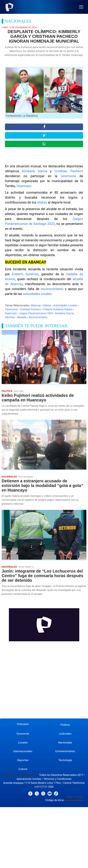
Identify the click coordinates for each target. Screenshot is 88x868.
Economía (23, 734)
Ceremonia (11, 309)
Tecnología (65, 760)
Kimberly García (35, 171)
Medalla (22, 317)
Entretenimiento (65, 751)
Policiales (23, 724)
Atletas (47, 305)
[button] (81, 7)
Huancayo (24, 186)
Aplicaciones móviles (29, 779)
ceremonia (68, 176)
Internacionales (23, 751)
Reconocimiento (38, 317)
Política (65, 725)
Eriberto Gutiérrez (25, 274)
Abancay (36, 305)
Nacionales (65, 742)
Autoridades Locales (65, 305)
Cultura (23, 769)
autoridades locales (37, 294)
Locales (23, 742)
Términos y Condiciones (57, 779)
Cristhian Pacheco (69, 171)
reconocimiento (52, 289)
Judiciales (65, 734)
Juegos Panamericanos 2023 (36, 313)
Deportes (23, 760)
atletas (42, 202)
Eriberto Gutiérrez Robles (58, 309)
